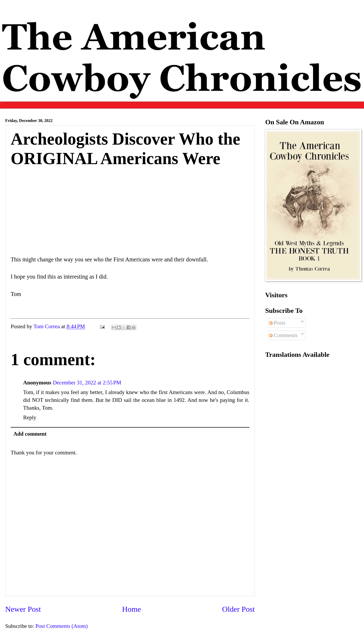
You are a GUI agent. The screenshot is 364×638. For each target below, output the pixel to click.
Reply (30, 417)
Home (132, 609)
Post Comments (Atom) (61, 626)
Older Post (238, 609)
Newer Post (23, 609)
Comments (284, 335)
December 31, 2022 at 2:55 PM (87, 383)
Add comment (30, 434)
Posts (277, 323)
